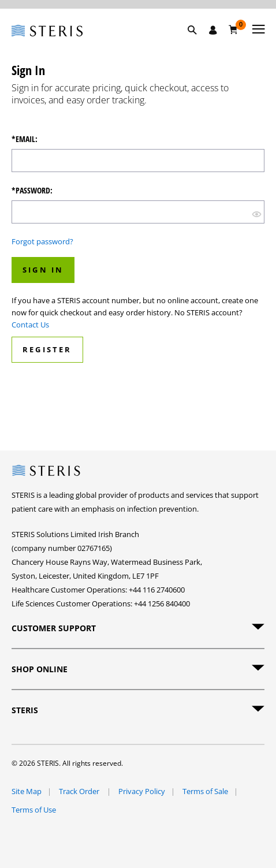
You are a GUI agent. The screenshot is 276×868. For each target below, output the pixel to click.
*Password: (32, 191)
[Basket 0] (234, 29)
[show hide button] (257, 213)
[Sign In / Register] (213, 30)
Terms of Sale (205, 791)
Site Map (27, 791)
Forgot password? (42, 241)
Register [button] (47, 349)
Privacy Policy (142, 791)
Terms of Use (34, 810)
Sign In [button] (43, 270)
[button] (198, 43)
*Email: (25, 139)
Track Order (80, 791)
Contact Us (30, 325)
